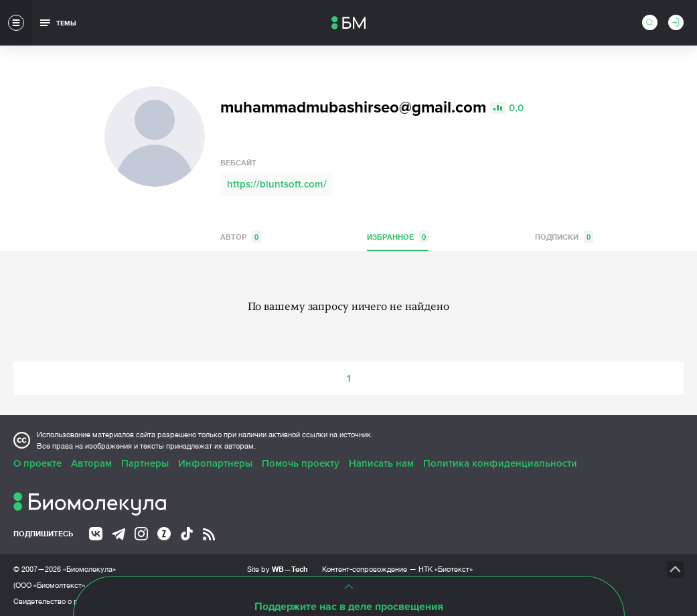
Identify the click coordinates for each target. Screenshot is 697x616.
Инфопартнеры (215, 463)
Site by (278, 569)
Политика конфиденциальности (500, 463)
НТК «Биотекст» (446, 569)
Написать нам (381, 463)
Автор (241, 237)
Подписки (564, 237)
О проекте (37, 463)
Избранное (398, 237)
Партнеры (145, 463)
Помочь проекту (301, 463)
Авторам (91, 463)
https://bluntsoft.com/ (277, 184)
